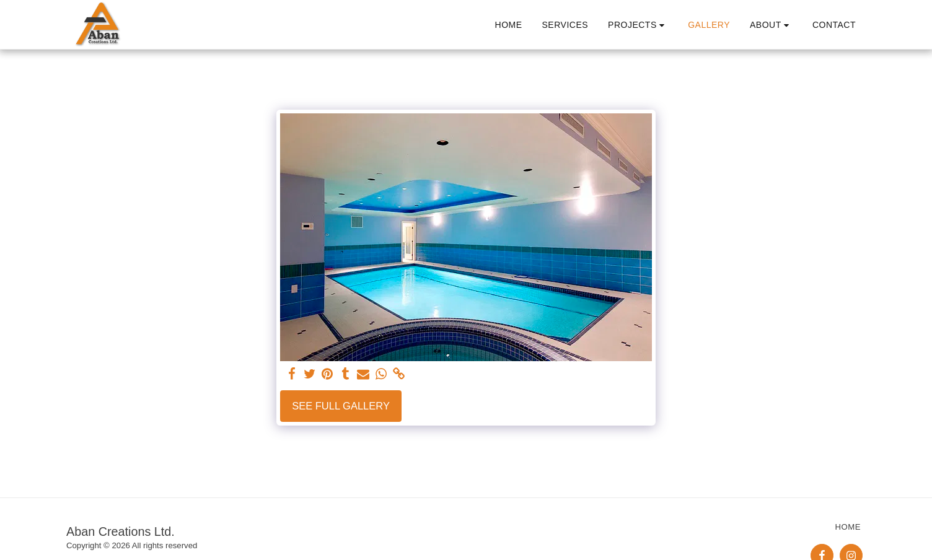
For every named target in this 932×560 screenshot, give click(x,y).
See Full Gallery (341, 406)
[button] (638, 25)
